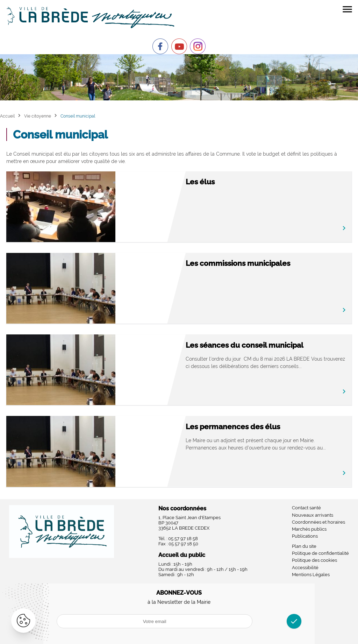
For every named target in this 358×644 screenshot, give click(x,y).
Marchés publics (309, 529)
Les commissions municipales (238, 263)
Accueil (7, 116)
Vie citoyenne (38, 116)
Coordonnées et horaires (318, 522)
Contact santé (306, 508)
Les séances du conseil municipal (245, 345)
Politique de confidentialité (320, 553)
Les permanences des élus (233, 427)
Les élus (200, 182)
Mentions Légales (311, 575)
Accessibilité (305, 568)
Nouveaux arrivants (313, 515)
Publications (305, 536)
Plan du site (304, 546)
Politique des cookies (314, 560)
